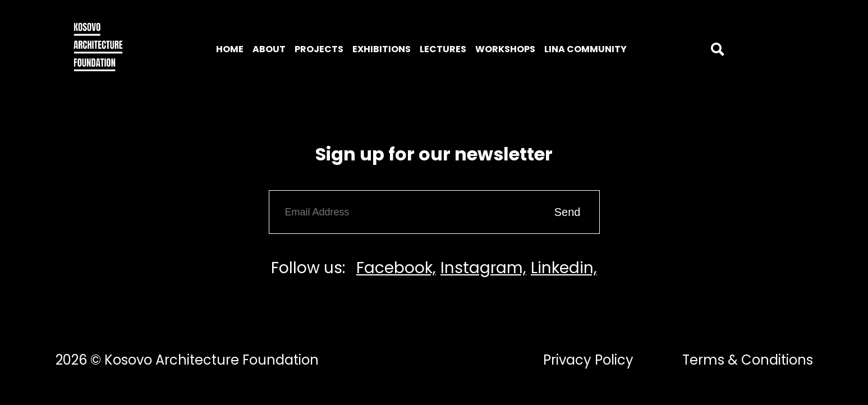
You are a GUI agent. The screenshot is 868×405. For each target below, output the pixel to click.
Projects (319, 49)
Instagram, (483, 268)
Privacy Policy (588, 360)
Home (230, 49)
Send (568, 212)
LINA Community (585, 49)
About (269, 49)
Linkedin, (564, 268)
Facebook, (396, 268)
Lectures (443, 49)
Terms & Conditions (748, 360)
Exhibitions (382, 49)
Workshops (505, 49)
